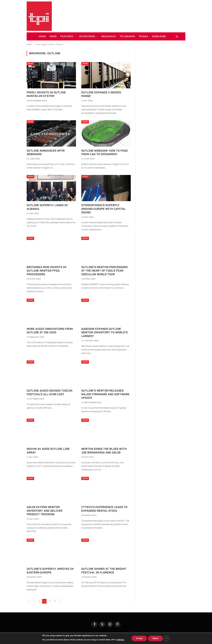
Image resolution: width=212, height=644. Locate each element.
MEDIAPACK (109, 36)
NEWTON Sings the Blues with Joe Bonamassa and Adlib (104, 451)
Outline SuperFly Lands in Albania (47, 207)
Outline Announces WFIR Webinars (46, 152)
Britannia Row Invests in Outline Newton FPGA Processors (46, 271)
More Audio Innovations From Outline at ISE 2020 (50, 331)
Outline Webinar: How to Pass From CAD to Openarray (104, 152)
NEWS (53, 36)
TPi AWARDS (127, 36)
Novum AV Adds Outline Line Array (48, 451)
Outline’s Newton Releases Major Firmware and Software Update (105, 394)
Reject (155, 638)
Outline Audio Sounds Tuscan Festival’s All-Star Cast (49, 392)
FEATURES (67, 36)
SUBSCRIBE (159, 36)
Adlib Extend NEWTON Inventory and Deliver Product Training (45, 511)
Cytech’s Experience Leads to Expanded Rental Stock (104, 509)
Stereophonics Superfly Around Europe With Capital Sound (103, 209)
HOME (42, 36)
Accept (139, 638)
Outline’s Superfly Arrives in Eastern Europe (50, 571)
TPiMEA (143, 36)
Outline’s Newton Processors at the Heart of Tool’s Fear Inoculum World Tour (104, 271)
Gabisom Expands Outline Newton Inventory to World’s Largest (104, 332)
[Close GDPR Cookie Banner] (167, 638)
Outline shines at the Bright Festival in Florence (104, 571)
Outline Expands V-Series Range (101, 94)
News (30, 64)
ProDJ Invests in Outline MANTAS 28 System (46, 94)
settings (120, 640)
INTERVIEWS (87, 36)
